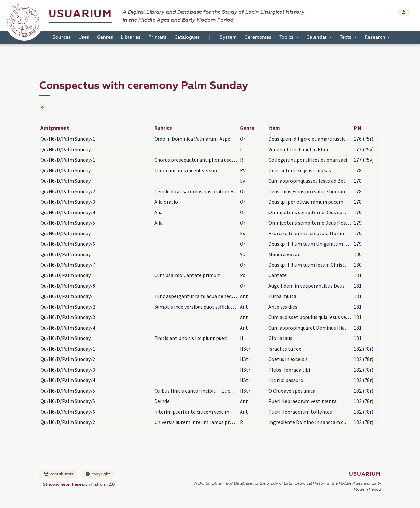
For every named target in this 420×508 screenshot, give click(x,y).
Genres (105, 37)
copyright (98, 474)
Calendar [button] (317, 37)
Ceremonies (258, 37)
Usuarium (80, 14)
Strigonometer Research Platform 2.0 (79, 484)
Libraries (131, 37)
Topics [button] (287, 37)
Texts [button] (346, 37)
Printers (157, 37)
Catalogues (187, 37)
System (228, 37)
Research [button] (376, 37)
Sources (62, 37)
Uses (84, 37)
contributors (59, 474)
